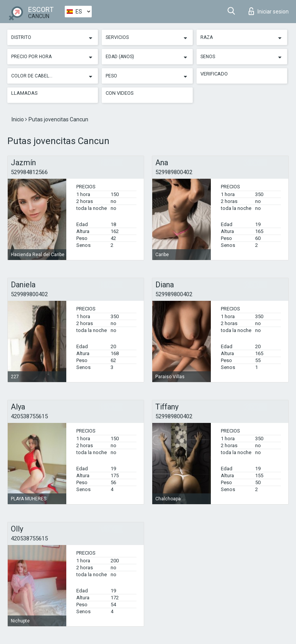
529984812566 (29, 172)
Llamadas (24, 93)
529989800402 (174, 172)
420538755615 (29, 416)
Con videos (120, 93)
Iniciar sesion (269, 11)
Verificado (214, 74)
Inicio (18, 119)
